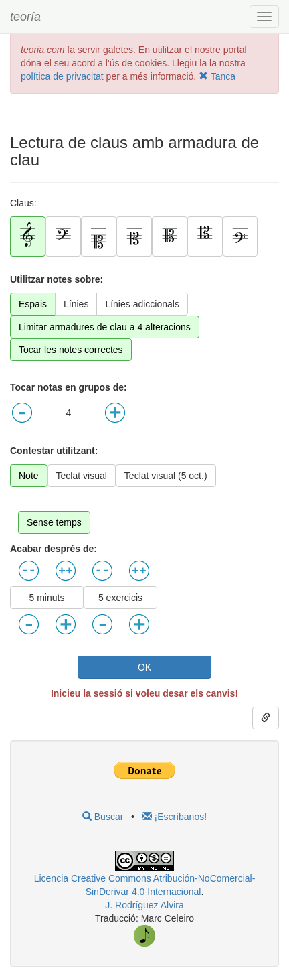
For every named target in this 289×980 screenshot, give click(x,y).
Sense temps (54, 522)
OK (144, 667)
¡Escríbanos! (175, 817)
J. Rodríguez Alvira (144, 905)
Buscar (103, 817)
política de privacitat (62, 76)
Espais (33, 304)
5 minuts (47, 598)
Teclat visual (82, 476)
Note (29, 476)
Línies (76, 304)
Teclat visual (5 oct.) (166, 476)
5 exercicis (120, 598)
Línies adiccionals (142, 304)
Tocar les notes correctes (71, 350)
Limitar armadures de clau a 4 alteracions (105, 327)
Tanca (217, 76)
